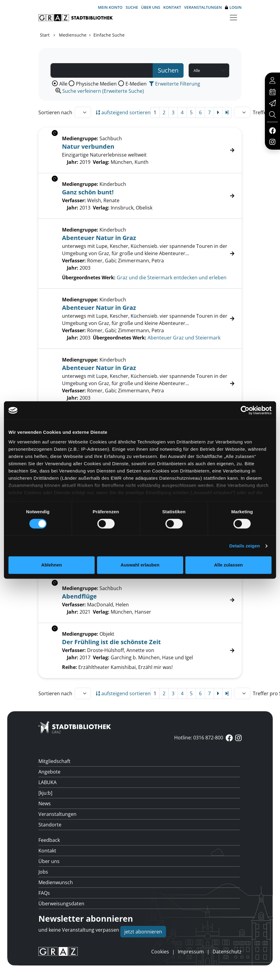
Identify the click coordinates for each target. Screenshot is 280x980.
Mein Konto (110, 7)
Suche (132, 7)
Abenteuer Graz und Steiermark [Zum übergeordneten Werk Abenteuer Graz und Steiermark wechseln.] (184, 338)
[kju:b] (45, 793)
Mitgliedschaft (54, 761)
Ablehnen (51, 565)
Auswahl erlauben (140, 565)
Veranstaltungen (203, 7)
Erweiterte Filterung (175, 84)
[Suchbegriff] (102, 70)
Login (233, 7)
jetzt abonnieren (143, 932)
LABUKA (47, 782)
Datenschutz (227, 952)
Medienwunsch (56, 882)
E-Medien (136, 84)
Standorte (50, 825)
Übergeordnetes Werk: (89, 277)
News (45, 803)
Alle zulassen (228, 565)
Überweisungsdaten (61, 904)
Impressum (191, 952)
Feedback (49, 840)
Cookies (160, 952)
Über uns (151, 7)
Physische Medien (96, 84)
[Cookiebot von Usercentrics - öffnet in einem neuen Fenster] (245, 410)
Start (45, 35)
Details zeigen (244, 546)
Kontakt (172, 7)
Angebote (49, 772)
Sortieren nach (55, 112)
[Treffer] (140, 254)
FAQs (44, 893)
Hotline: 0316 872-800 (199, 738)
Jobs (43, 872)
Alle (63, 84)
